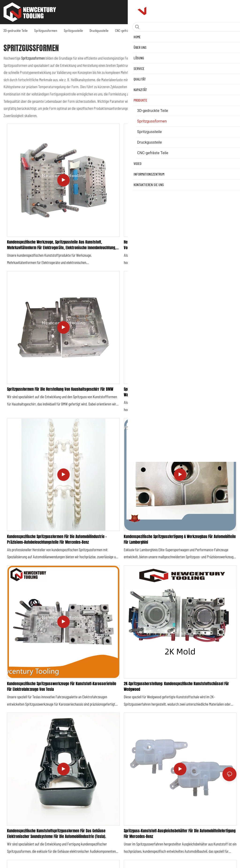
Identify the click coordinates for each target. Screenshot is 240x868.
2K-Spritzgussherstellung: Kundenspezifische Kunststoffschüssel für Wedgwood (176, 686)
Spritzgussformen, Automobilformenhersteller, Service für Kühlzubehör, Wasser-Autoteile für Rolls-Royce (178, 392)
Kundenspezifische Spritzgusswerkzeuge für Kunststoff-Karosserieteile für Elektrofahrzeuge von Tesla (62, 686)
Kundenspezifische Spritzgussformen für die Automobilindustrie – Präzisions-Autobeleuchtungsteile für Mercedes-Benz (57, 539)
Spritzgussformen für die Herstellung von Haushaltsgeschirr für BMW (60, 389)
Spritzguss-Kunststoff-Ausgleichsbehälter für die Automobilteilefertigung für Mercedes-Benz (180, 834)
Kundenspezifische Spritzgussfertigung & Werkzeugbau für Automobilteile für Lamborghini (180, 539)
